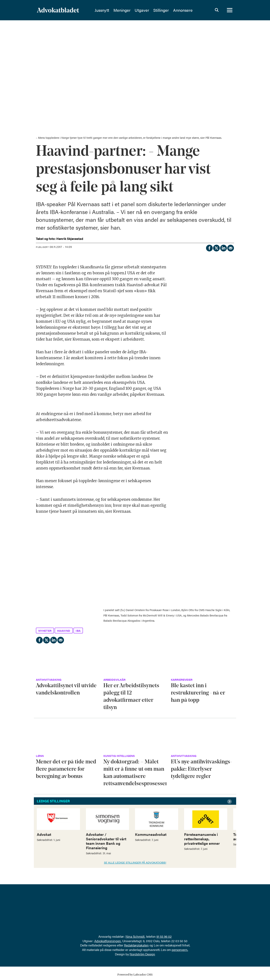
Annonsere (192, 10)
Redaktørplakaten (136, 945)
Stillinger (170, 10)
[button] (230, 802)
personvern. (180, 950)
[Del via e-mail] (230, 248)
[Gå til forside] (68, 10)
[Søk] (217, 10)
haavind (64, 631)
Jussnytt (111, 10)
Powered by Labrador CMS (135, 975)
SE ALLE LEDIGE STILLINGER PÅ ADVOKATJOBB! (135, 862)
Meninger (131, 10)
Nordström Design (142, 954)
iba (78, 631)
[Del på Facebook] (209, 248)
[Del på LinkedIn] (223, 248)
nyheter (45, 631)
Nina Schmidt (135, 936)
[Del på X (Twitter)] (216, 248)
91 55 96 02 (164, 936)
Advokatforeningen (108, 941)
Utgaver (151, 10)
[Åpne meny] (230, 10)
